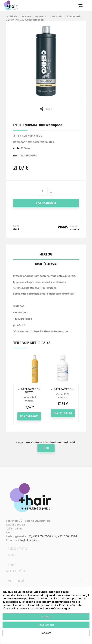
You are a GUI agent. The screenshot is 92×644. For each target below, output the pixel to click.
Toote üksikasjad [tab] (46, 264)
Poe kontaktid (17, 549)
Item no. (18, 156)
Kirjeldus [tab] (46, 254)
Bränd (73, 226)
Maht (17, 148)
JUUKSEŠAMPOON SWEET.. (29, 391)
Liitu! (46, 448)
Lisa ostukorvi (46, 203)
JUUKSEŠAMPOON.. (63, 389)
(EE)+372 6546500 (39, 536)
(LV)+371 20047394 (65, 536)
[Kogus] (43, 191)
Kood (16, 226)
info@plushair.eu (29, 540)
